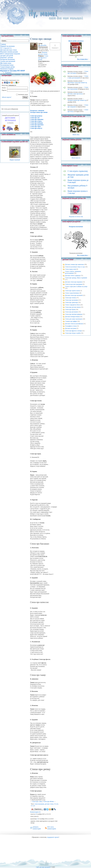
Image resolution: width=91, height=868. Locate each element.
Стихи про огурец (36, 121)
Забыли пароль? (7, 97)
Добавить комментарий (37, 828)
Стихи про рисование (72, 312)
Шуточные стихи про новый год (77, 83)
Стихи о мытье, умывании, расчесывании (73, 272)
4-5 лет (33, 806)
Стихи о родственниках (72, 293)
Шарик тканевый (15, 160)
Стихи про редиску (36, 116)
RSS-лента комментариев (52, 828)
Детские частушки (71, 328)
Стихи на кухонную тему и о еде (75, 267)
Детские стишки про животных (75, 264)
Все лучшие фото (82, 59)
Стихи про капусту (36, 128)
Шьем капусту (76, 158)
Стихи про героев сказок (72, 291)
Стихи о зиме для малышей (78, 77)
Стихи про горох (35, 126)
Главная (31, 11)
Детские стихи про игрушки (74, 282)
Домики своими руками (76, 55)
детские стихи (49, 804)
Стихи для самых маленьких (74, 319)
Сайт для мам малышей (43, 867)
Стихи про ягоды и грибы (73, 333)
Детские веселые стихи (43, 11)
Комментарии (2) (35, 812)
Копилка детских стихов (43, 53)
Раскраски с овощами (37, 111)
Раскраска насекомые (76, 227)
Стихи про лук (35, 118)
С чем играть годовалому (78, 171)
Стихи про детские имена (73, 307)
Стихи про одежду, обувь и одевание (76, 278)
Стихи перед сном (71, 269)
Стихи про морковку (37, 119)
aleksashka (43, 45)
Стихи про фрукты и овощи (43, 58)
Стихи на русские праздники (74, 284)
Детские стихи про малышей (74, 295)
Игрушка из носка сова (76, 217)
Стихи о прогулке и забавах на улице (76, 287)
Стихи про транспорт (71, 302)
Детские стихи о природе (73, 276)
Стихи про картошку (37, 125)
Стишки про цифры (71, 321)
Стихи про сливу (37, 801)
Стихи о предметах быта (72, 305)
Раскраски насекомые (76, 253)
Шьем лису (76, 135)
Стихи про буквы (70, 310)
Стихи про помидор (36, 123)
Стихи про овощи (57, 11)
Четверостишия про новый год (77, 100)
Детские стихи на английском (74, 324)
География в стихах (71, 326)
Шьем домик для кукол (76, 41)
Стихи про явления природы (74, 314)
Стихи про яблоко (48, 801)
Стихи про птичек (71, 298)
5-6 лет (56, 804)
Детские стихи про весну (75, 94)
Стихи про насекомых (72, 300)
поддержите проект (53, 837)
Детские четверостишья (72, 317)
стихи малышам (39, 804)
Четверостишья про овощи (39, 112)
